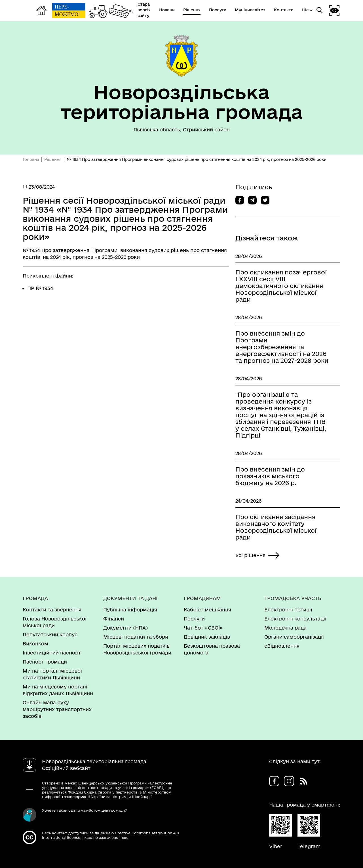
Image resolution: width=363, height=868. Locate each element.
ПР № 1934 (40, 288)
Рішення (53, 159)
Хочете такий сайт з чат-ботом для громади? (84, 810)
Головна (31, 159)
